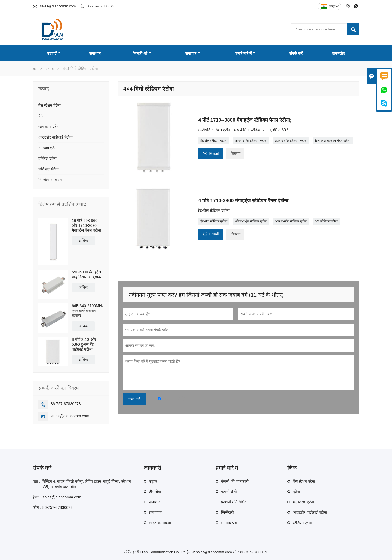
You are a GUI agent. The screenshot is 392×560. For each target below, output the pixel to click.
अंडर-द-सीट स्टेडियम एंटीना (291, 141)
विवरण (235, 154)
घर (35, 69)
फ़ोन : (37, 507)
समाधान (95, 53)
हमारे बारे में (246, 53)
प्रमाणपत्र (155, 512)
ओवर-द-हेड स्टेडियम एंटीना (251, 141)
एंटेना (42, 116)
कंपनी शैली (229, 492)
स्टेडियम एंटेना (48, 148)
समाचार (193, 53)
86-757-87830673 (100, 6)
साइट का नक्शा (160, 523)
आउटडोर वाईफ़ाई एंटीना (56, 137)
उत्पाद (50, 69)
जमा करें (134, 399)
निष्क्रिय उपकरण (50, 180)
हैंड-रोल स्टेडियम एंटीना (214, 141)
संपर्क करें (296, 53)
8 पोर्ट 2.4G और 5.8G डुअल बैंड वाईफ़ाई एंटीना (84, 344)
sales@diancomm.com (58, 6)
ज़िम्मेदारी (227, 512)
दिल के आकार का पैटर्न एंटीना (333, 141)
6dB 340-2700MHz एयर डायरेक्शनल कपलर (88, 311)
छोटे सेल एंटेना (48, 169)
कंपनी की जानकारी (235, 481)
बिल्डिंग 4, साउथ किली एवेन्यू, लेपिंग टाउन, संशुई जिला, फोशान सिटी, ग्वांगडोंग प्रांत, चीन (86, 484)
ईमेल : (37, 497)
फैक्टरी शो (142, 53)
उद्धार (153, 481)
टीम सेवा (155, 492)
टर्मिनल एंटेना (48, 158)
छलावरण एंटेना (49, 127)
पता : (36, 481)
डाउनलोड (339, 53)
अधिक (83, 241)
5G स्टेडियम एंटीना (326, 221)
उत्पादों (54, 53)
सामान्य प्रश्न (229, 523)
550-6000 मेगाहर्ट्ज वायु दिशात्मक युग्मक (86, 274)
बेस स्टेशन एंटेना (50, 105)
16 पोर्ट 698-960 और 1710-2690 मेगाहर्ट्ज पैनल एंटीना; (87, 225)
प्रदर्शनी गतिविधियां (234, 502)
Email (210, 153)
